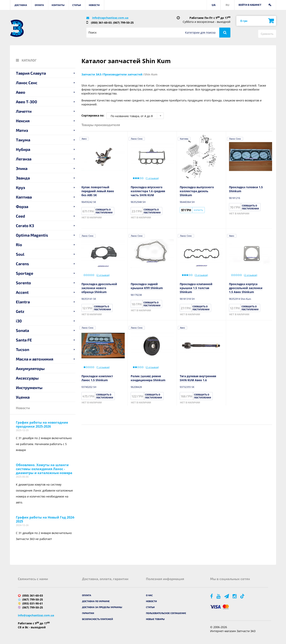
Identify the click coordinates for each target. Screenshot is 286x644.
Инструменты (29, 388)
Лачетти (24, 111)
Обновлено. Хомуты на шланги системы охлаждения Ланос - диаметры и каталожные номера (44, 469)
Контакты (58, 5)
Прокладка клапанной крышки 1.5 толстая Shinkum (196, 288)
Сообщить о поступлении (104, 211)
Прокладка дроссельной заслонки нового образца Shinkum (99, 288)
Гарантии (88, 613)
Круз (20, 187)
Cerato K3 (25, 226)
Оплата (39, 5)
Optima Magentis (32, 235)
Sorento (23, 283)
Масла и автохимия (35, 359)
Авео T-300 (27, 102)
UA (214, 5)
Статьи (77, 5)
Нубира (23, 149)
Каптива (24, 197)
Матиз (22, 130)
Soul (20, 254)
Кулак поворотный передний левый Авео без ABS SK (98, 191)
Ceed (20, 216)
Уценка (23, 397)
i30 (19, 321)
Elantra (23, 302)
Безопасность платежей (98, 619)
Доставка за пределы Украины (102, 607)
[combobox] (135, 116)
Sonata (22, 330)
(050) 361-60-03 (101, 23)
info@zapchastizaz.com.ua (110, 18)
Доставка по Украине (96, 601)
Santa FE (24, 340)
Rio (19, 245)
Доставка (21, 5)
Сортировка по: (93, 115)
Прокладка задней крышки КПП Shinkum (147, 286)
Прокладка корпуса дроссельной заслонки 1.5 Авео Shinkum (246, 288)
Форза (22, 206)
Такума (23, 140)
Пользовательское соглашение (166, 613)
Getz (20, 311)
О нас (149, 595)
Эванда (23, 178)
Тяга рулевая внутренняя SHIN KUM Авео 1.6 (198, 378)
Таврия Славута (31, 73)
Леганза (24, 159)
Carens (22, 264)
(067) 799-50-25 (123, 23)
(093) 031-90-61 (33, 603)
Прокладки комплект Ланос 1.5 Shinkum (97, 378)
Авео (21, 92)
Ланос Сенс (27, 83)
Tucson (23, 349)
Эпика (22, 168)
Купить (198, 210)
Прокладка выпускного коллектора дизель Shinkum (197, 191)
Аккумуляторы (30, 368)
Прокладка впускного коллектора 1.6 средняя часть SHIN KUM (148, 191)
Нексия (23, 121)
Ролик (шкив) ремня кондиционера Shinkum (148, 378)
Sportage (25, 273)
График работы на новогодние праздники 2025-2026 (42, 424)
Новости (94, 5)
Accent (22, 292)
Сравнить (267, 34)
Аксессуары (27, 378)
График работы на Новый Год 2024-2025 (45, 519)
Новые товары (155, 619)
